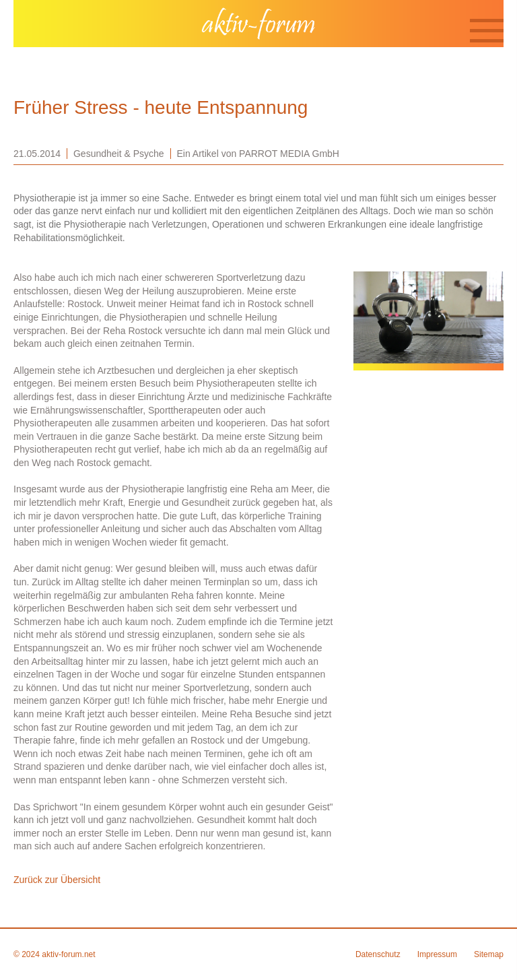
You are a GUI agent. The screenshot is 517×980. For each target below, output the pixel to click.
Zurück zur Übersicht (57, 880)
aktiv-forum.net (68, 954)
